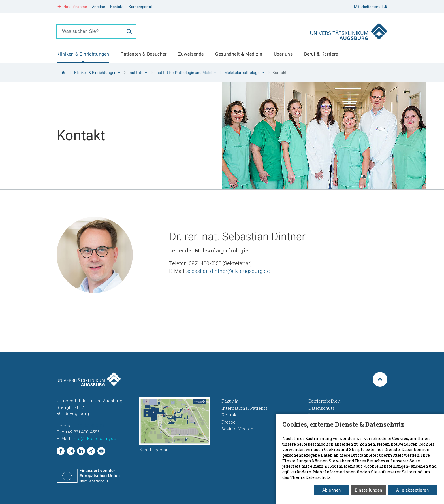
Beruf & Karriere (321, 54)
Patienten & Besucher (144, 54)
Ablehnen (332, 490)
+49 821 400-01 (89, 426)
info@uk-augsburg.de (94, 438)
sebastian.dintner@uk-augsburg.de (228, 271)
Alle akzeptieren (412, 490)
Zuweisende (191, 54)
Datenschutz (318, 477)
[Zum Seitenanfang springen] (380, 379)
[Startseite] (63, 73)
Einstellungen (369, 490)
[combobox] (90, 31)
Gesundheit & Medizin (239, 54)
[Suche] (129, 31)
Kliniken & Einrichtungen (83, 54)
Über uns (283, 54)
